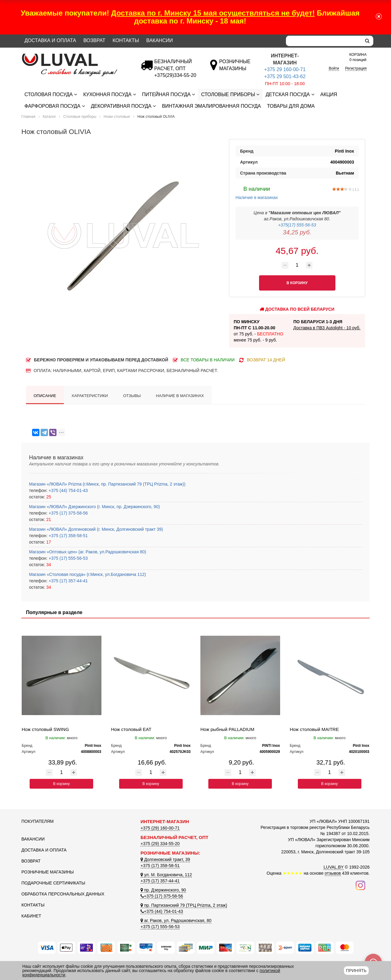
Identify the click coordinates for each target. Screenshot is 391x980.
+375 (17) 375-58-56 (68, 513)
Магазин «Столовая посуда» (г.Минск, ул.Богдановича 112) (88, 574)
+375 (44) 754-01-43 (68, 490)
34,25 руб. (297, 232)
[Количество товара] (297, 265)
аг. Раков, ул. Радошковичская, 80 (176, 920)
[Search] (324, 41)
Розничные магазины (48, 872)
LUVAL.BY (334, 867)
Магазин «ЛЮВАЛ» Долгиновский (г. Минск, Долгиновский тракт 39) (96, 529)
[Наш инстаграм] (360, 885)
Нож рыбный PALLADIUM (227, 729)
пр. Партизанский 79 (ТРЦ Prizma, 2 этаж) (184, 905)
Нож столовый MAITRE (314, 729)
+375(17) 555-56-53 (297, 225)
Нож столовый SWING (45, 729)
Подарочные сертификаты (53, 883)
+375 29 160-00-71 (285, 69)
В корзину (62, 784)
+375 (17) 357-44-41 (68, 581)
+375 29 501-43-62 (285, 76)
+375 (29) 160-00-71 (160, 828)
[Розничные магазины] (235, 69)
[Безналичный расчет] (175, 75)
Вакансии (160, 40)
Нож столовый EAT (131, 729)
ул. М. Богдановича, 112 (166, 875)
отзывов (333, 873)
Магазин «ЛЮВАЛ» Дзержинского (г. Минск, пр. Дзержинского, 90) (94, 507)
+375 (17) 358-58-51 (68, 536)
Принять (356, 971)
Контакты (126, 40)
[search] (367, 41)
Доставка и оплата (50, 40)
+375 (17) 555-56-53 (68, 558)
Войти (334, 68)
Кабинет (31, 916)
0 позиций (358, 57)
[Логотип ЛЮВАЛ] (76, 56)
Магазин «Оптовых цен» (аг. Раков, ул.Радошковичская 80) (88, 552)
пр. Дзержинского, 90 (163, 890)
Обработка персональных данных (63, 894)
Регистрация (356, 68)
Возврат (94, 40)
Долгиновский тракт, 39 (165, 859)
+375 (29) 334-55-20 (160, 844)
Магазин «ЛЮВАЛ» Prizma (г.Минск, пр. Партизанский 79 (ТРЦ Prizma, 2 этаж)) (107, 484)
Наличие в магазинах (257, 192)
